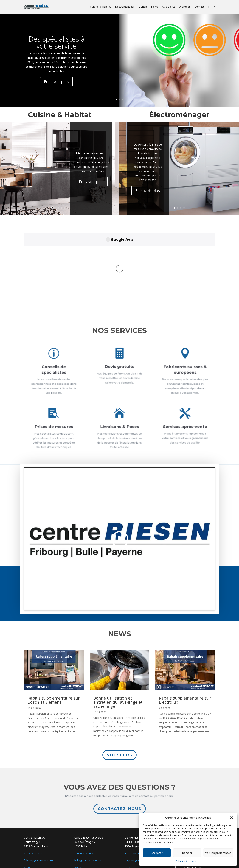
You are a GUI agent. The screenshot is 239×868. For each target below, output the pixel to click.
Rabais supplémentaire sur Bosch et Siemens (54, 700)
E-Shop (143, 7)
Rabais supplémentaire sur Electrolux (185, 700)
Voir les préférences (218, 853)
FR (210, 7)
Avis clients (169, 7)
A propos (185, 7)
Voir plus (119, 755)
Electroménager (125, 7)
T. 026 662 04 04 (135, 853)
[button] (232, 818)
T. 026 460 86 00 (34, 853)
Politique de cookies (186, 861)
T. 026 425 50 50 (84, 853)
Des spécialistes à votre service (57, 42)
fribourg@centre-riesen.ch (39, 860)
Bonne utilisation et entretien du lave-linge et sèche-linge (118, 702)
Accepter (157, 853)
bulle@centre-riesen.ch (88, 860)
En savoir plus (57, 81)
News (155, 7)
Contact (199, 7)
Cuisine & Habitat (100, 7)
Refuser (187, 853)
